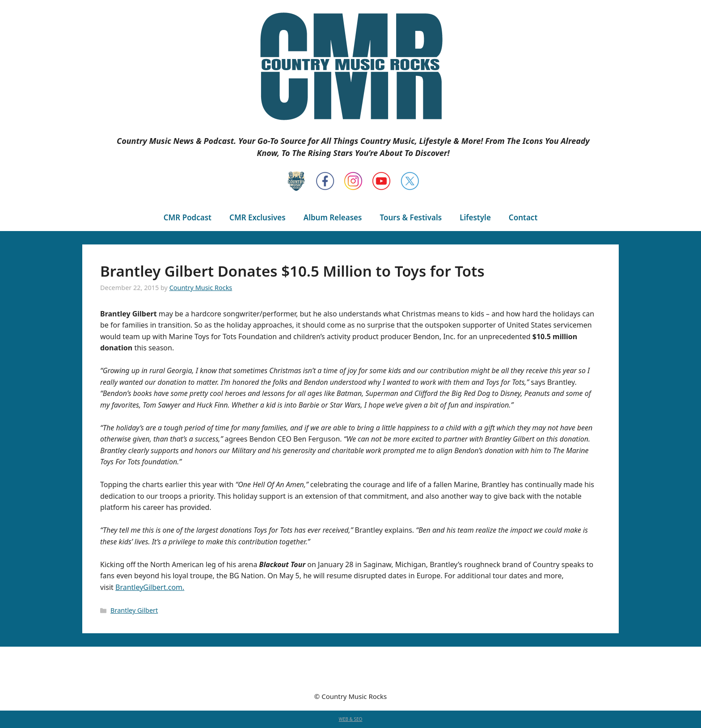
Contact (523, 217)
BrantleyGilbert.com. (150, 587)
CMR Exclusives (258, 217)
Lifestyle (475, 217)
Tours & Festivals (411, 217)
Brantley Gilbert (134, 610)
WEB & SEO (351, 719)
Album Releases (333, 217)
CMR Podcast (188, 217)
